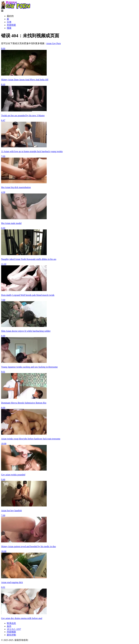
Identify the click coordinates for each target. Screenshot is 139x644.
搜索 (9, 28)
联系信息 (11, 623)
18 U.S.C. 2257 (14, 629)
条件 (9, 626)
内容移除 (11, 632)
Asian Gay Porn (53, 43)
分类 (9, 22)
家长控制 (11, 635)
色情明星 (11, 25)
